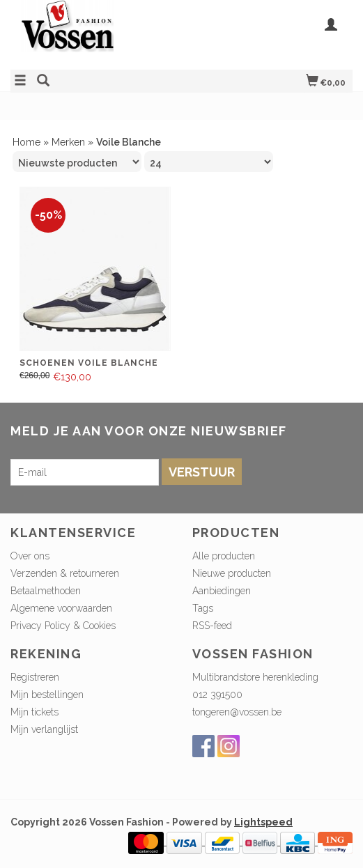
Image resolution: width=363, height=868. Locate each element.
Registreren (35, 677)
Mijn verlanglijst (44, 729)
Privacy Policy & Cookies (63, 626)
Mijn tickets (34, 712)
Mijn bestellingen (47, 695)
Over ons (30, 556)
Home (26, 142)
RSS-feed (212, 626)
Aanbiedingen (222, 591)
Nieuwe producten (232, 573)
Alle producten (224, 556)
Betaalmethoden (46, 591)
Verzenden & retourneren (65, 573)
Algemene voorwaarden (61, 608)
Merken (68, 142)
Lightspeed (263, 822)
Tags (203, 608)
